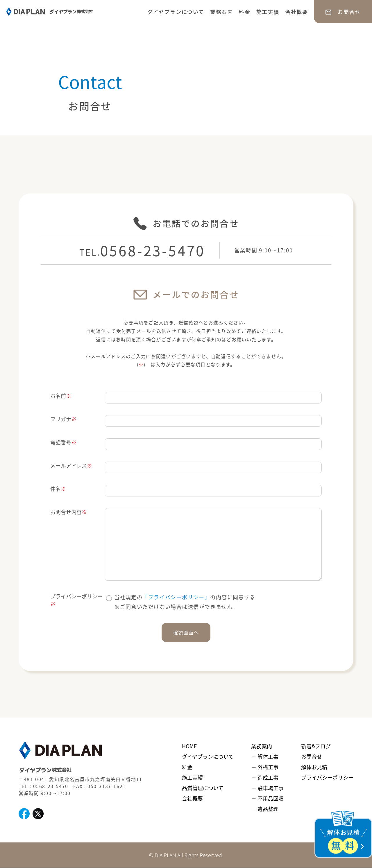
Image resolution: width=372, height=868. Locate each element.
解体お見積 (314, 767)
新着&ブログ (316, 746)
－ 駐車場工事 (267, 788)
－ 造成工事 (265, 777)
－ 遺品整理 (265, 809)
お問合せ (312, 756)
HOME (189, 746)
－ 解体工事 (265, 756)
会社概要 (297, 12)
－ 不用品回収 (267, 798)
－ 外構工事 (265, 767)
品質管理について (203, 788)
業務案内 (222, 12)
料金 (245, 12)
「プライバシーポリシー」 (176, 597)
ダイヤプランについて (176, 12)
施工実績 (268, 12)
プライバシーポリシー (327, 777)
